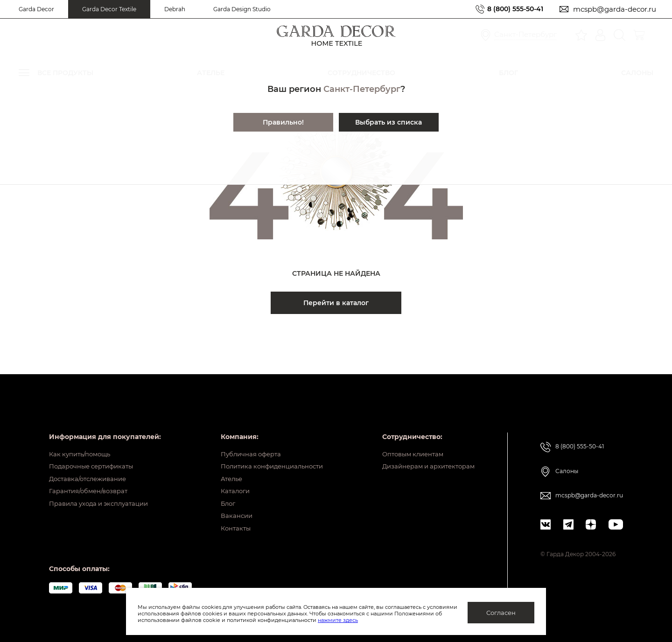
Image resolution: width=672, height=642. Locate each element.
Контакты (228, 528)
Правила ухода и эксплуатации (103, 499)
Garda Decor (36, 9)
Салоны (567, 458)
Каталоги (228, 484)
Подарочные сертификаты (95, 455)
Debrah (175, 9)
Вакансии (228, 513)
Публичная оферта (244, 441)
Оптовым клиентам (408, 441)
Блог (220, 499)
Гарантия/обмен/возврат (91, 484)
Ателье (224, 470)
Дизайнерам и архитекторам (424, 455)
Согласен (501, 613)
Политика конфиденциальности (268, 455)
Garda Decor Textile (109, 9)
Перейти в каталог (336, 303)
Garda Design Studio (242, 9)
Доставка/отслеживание (91, 470)
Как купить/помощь (82, 441)
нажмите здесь (387, 620)
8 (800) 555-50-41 (512, 9)
